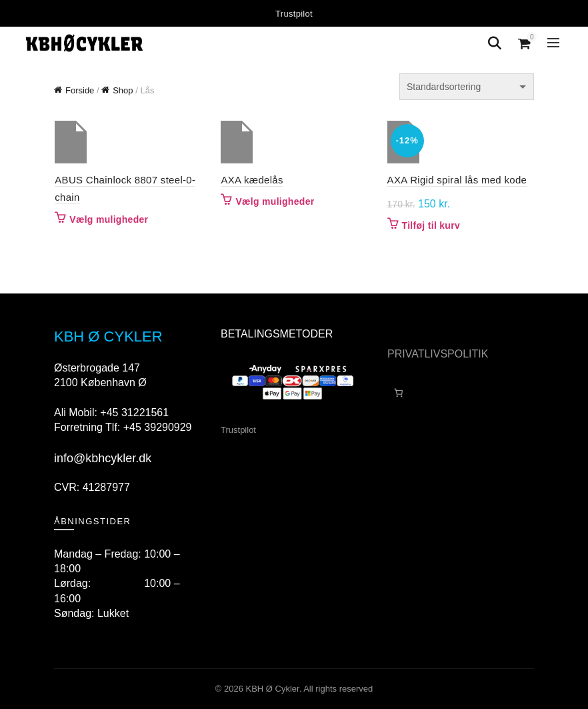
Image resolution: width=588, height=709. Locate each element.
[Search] (495, 43)
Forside (80, 90)
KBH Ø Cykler (273, 689)
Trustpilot (294, 14)
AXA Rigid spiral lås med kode (457, 180)
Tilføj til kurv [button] (431, 225)
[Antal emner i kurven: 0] (398, 393)
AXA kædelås (252, 180)
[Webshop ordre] (467, 87)
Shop (123, 90)
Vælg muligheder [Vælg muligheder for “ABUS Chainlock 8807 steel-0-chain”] (108, 219)
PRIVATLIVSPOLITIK (438, 354)
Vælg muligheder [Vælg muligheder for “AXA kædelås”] (275, 201)
